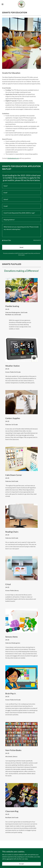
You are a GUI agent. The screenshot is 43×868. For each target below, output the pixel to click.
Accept (21, 864)
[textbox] (21, 186)
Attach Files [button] (7, 240)
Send (21, 247)
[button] (4, 4)
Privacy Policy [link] (31, 253)
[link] (21, 4)
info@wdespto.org (13, 158)
